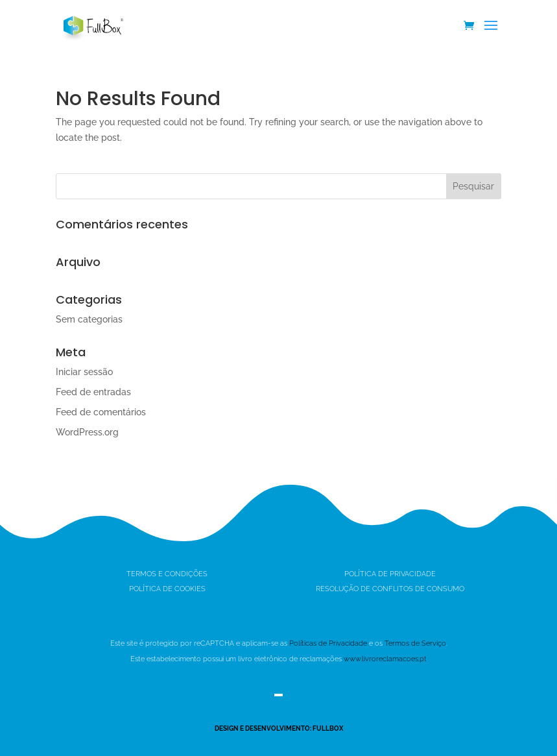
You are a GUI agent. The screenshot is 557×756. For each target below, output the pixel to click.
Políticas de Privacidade (328, 643)
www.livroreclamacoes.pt (385, 659)
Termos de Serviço (415, 643)
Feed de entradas (93, 392)
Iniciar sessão (84, 372)
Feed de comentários (101, 412)
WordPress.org (87, 432)
